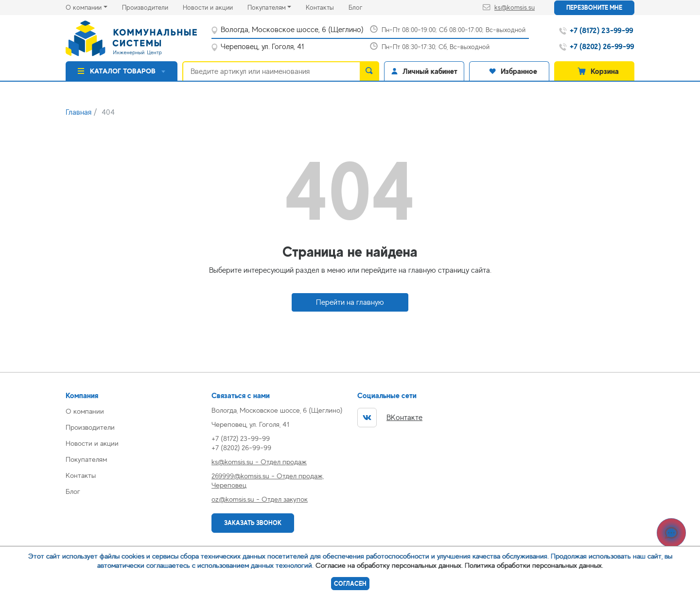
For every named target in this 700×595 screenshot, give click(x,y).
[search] (369, 71)
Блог (363, 7)
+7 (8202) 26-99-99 (241, 447)
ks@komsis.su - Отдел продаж (259, 462)
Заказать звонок (253, 523)
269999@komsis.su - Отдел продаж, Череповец (268, 480)
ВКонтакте (390, 418)
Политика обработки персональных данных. (534, 565)
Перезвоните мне (594, 8)
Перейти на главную (350, 302)
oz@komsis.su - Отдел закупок (260, 499)
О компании (84, 7)
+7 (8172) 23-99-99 (241, 438)
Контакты (327, 7)
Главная (79, 112)
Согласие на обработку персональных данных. (389, 565)
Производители (152, 7)
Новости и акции (215, 7)
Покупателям (267, 7)
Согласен (350, 584)
